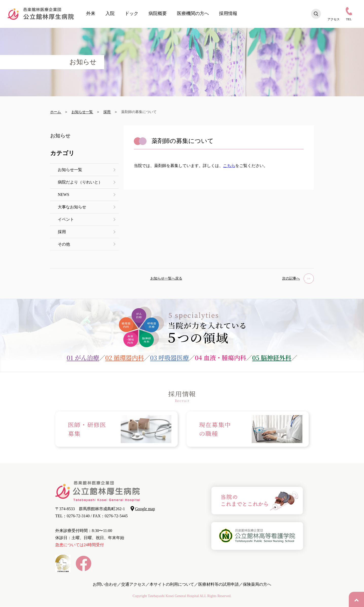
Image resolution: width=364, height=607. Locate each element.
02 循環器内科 (125, 357)
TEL (349, 19)
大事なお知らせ (72, 207)
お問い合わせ (105, 584)
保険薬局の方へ (257, 584)
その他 (64, 244)
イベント (66, 219)
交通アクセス (133, 584)
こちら (229, 166)
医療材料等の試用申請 (219, 584)
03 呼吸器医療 (169, 357)
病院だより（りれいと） (80, 182)
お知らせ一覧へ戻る (166, 279)
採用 (62, 232)
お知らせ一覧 (70, 170)
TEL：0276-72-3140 (72, 516)
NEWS (63, 195)
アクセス (334, 19)
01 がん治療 (83, 357)
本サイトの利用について (172, 584)
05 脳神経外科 (272, 357)
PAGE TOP (356, 599)
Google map (145, 509)
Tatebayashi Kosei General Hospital (173, 596)
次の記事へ (291, 279)
